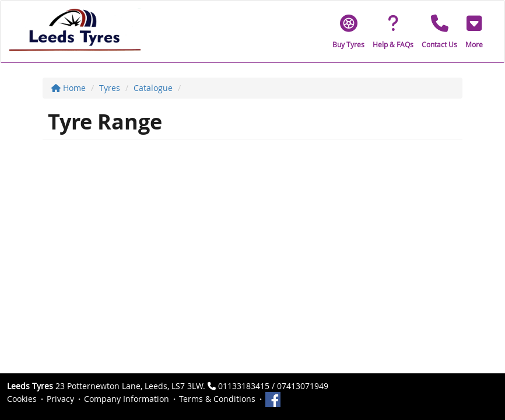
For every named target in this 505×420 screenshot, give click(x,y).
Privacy (60, 399)
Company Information (127, 399)
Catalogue (153, 88)
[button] (474, 32)
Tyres (110, 88)
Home (69, 88)
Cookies (22, 399)
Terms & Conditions (217, 399)
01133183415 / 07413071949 (273, 386)
